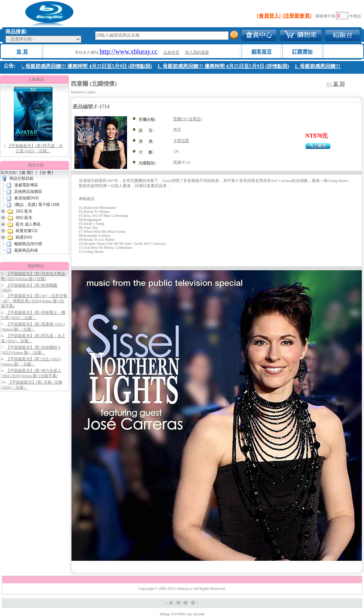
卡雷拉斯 (181, 141)
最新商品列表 (26, 250)
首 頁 (22, 52)
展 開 (26, 173)
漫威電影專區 (26, 185)
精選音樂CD (26, 231)
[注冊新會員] (297, 16)
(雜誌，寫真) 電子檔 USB (37, 204)
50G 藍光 (24, 218)
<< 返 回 (336, 84)
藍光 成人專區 (28, 224)
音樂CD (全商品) (188, 119)
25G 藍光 (24, 211)
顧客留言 (262, 52)
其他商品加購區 (28, 191)
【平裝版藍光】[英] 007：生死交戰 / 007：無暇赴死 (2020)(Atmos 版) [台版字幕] (34, 301)
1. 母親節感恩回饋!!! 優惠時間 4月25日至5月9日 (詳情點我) (88, 66)
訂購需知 (302, 52)
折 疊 (47, 173)
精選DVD (24, 237)
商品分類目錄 (21, 178)
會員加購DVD (26, 198)
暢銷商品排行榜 (28, 244)
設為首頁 (171, 52)
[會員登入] (269, 16)
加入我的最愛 (197, 52)
